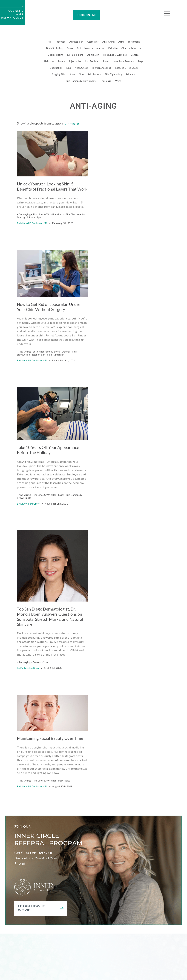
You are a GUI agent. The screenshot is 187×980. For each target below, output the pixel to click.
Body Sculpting (54, 48)
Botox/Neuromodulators (91, 48)
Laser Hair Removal (124, 61)
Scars (72, 74)
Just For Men (92, 61)
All (49, 42)
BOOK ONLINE (86, 15)
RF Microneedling (101, 68)
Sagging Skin (59, 74)
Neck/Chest (81, 68)
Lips (69, 68)
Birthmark (134, 42)
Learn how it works (31, 885)
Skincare (130, 74)
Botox (70, 48)
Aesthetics (93, 42)
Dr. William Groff (30, 490)
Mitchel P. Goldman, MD (34, 219)
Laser (106, 61)
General (135, 55)
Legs (141, 61)
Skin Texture (94, 74)
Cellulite (113, 48)
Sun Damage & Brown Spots (81, 81)
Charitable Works (131, 48)
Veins (118, 81)
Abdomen (60, 42)
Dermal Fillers (75, 55)
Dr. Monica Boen (30, 650)
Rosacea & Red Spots (126, 68)
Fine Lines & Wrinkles (115, 55)
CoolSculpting (56, 55)
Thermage (106, 81)
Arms (121, 42)
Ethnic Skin (93, 55)
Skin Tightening (113, 74)
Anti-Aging (108, 42)
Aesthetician (76, 42)
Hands (62, 61)
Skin (81, 74)
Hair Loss (49, 61)
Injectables (75, 61)
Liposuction (56, 68)
